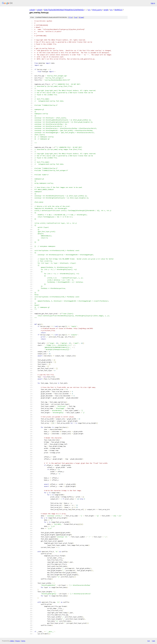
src (89, 10)
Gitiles (12, 641)
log (76, 17)
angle (106, 10)
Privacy (18, 641)
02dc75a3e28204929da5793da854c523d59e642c (64, 10)
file (70, 17)
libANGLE (118, 10)
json (153, 641)
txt (149, 641)
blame (81, 17)
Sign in (153, 3)
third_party (97, 10)
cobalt (32, 10)
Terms (23, 641)
